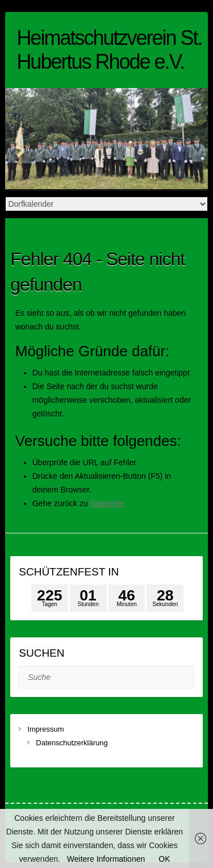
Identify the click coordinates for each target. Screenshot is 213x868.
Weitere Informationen (106, 859)
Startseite (107, 503)
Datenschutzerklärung (72, 743)
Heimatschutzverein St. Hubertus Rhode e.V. (109, 50)
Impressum (47, 729)
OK (164, 859)
